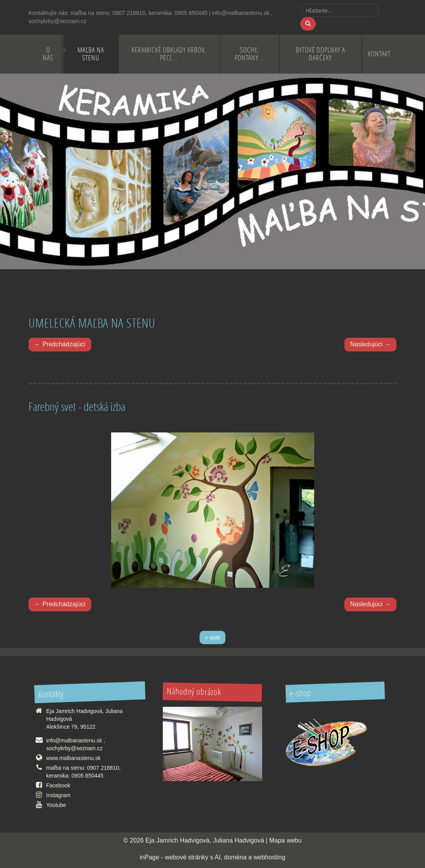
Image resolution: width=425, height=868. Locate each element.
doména (235, 857)
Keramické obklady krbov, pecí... (169, 54)
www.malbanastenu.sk (73, 758)
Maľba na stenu (91, 54)
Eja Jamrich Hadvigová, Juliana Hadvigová (205, 840)
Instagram (58, 795)
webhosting (269, 857)
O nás (48, 54)
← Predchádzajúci (60, 344)
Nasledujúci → (370, 344)
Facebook (58, 785)
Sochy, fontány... (249, 54)
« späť (212, 637)
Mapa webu (285, 840)
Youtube (56, 805)
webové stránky (186, 857)
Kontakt (379, 54)
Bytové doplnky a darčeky (321, 54)
